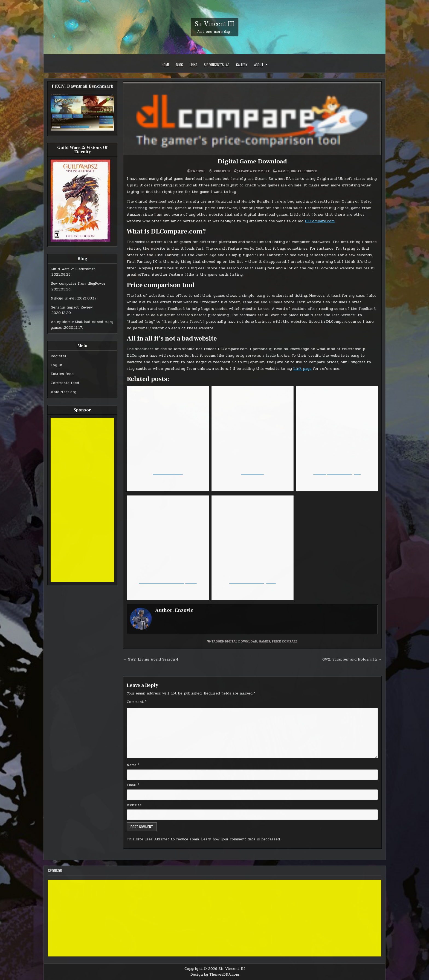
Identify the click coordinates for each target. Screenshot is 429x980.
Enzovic (198, 171)
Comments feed (65, 383)
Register (59, 356)
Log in (56, 365)
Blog (179, 65)
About (259, 65)
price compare (285, 641)
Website (134, 805)
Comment (137, 702)
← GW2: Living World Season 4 (151, 659)
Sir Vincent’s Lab (217, 65)
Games (284, 171)
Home (166, 65)
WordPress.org (63, 392)
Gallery (242, 65)
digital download (241, 641)
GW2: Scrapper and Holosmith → (352, 659)
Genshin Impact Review (72, 307)
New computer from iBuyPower (78, 284)
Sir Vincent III (215, 24)
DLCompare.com (320, 221)
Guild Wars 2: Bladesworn (73, 269)
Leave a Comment (254, 171)
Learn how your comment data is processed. (241, 839)
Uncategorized (304, 171)
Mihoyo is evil (63, 298)
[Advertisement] (82, 500)
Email (133, 785)
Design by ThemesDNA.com (215, 975)
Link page (302, 369)
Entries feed (62, 374)
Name (133, 765)
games (264, 641)
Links (193, 65)
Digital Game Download (252, 161)
